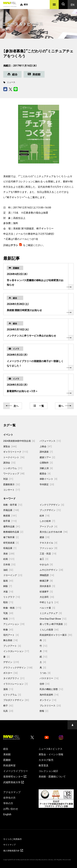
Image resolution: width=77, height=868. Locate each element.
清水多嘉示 (47, 586)
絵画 (9, 559)
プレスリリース (50, 705)
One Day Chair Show (53, 619)
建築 (45, 537)
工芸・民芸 (48, 554)
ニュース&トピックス (51, 749)
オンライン (48, 700)
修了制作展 (11, 537)
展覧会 (10, 446)
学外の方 (8, 803)
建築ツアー (47, 457)
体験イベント (48, 479)
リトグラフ (12, 597)
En (73, 5)
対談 (8, 479)
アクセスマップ (12, 792)
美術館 (7, 754)
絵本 (45, 516)
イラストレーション (16, 684)
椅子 (8, 705)
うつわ (45, 673)
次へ (12, 406)
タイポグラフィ (14, 678)
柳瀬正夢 (46, 581)
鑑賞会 (45, 473)
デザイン (11, 662)
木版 (8, 592)
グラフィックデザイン (18, 667)
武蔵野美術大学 (14, 782)
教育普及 (44, 765)
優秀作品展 (12, 526)
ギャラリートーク (16, 452)
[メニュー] (54, 5)
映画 (9, 619)
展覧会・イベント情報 (51, 754)
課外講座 (46, 452)
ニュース (11, 82)
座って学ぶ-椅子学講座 (53, 624)
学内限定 (47, 484)
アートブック (48, 526)
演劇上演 (46, 468)
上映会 (46, 446)
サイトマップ (9, 844)
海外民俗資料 (49, 695)
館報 (44, 711)
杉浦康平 (46, 592)
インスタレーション (16, 651)
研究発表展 (11, 543)
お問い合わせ (11, 809)
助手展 (10, 521)
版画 (8, 581)
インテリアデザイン (52, 505)
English (7, 814)
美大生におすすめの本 (54, 532)
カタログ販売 (46, 760)
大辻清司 (47, 597)
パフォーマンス (50, 441)
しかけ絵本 (47, 521)
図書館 (7, 760)
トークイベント (14, 457)
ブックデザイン (50, 510)
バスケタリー (49, 678)
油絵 (8, 570)
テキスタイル (48, 543)
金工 (44, 559)
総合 (6, 749)
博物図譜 (47, 575)
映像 (8, 629)
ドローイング (13, 575)
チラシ (14, 245)
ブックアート (12, 646)
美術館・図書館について (52, 776)
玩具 (8, 711)
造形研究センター (15, 776)
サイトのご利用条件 (13, 839)
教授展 (10, 516)
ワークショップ (14, 473)
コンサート (12, 490)
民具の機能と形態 (51, 689)
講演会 (9, 463)
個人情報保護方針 (13, 850)
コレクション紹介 (48, 771)
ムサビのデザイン (51, 570)
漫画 (8, 689)
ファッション (48, 548)
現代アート (11, 635)
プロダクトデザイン (16, 700)
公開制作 (46, 463)
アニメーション (14, 624)
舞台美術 (10, 640)
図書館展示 (12, 484)
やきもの (46, 564)
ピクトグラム (12, 695)
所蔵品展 (11, 510)
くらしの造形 (49, 629)
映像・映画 (12, 608)
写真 (8, 613)
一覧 (39, 406)
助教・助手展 (13, 505)
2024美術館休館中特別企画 (19, 441)
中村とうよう (49, 602)
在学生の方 (9, 798)
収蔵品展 (10, 548)
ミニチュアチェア (51, 613)
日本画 (9, 564)
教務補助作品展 (13, 532)
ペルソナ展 (47, 608)
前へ (65, 406)
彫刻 (8, 602)
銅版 (8, 586)
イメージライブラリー (16, 771)
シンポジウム (13, 468)
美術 (9, 554)
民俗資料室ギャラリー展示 (56, 635)
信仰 (45, 684)
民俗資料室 (9, 765)
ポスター (10, 673)
